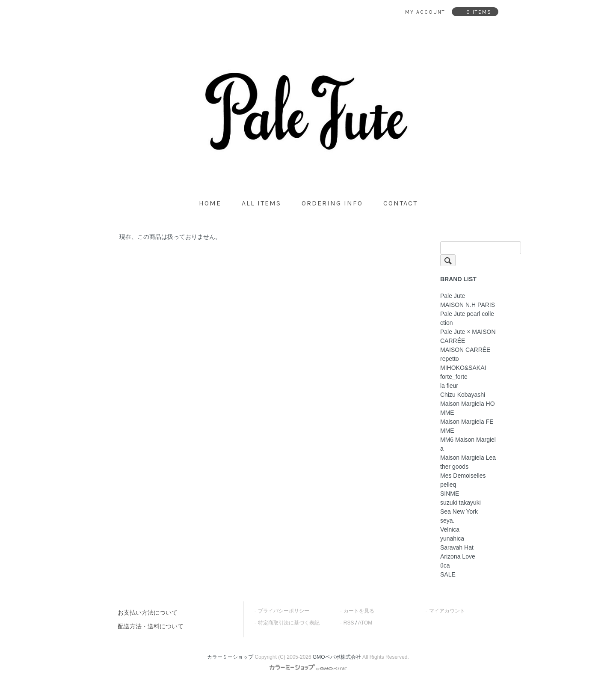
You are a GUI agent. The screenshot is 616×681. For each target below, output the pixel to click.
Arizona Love (458, 556)
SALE (448, 574)
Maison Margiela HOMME (468, 408)
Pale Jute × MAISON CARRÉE (468, 336)
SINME (450, 494)
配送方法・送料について (151, 626)
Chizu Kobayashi (463, 395)
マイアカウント (447, 611)
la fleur (449, 386)
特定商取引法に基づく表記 (289, 623)
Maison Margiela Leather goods (468, 462)
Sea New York (459, 511)
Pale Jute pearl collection (467, 318)
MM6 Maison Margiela (468, 444)
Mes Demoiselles (463, 476)
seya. (447, 520)
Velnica (450, 529)
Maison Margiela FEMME (467, 426)
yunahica (452, 538)
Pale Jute (453, 296)
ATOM (365, 623)
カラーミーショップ (230, 657)
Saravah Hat (457, 547)
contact (400, 203)
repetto (450, 359)
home (210, 203)
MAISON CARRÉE (465, 350)
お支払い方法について (148, 613)
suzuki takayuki (461, 503)
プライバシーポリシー (284, 611)
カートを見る (359, 611)
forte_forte (454, 377)
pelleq (448, 485)
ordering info (332, 203)
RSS (349, 623)
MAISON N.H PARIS (468, 305)
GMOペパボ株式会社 (337, 657)
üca (445, 565)
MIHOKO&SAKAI (463, 368)
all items (261, 203)
